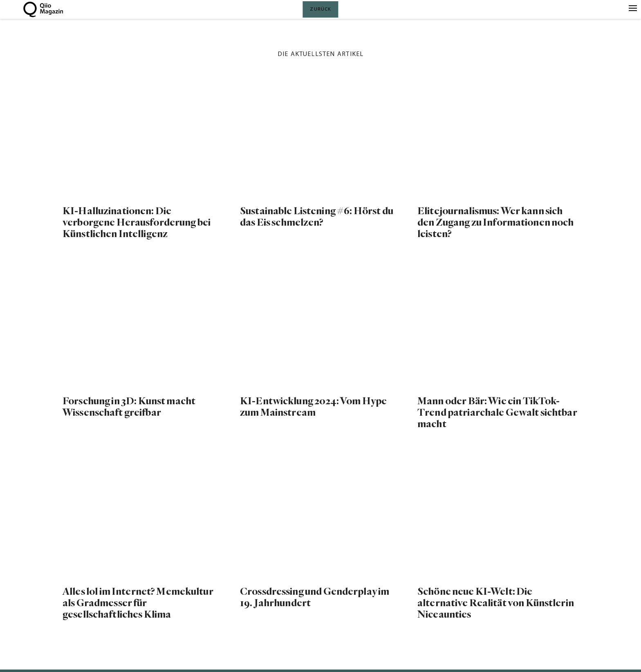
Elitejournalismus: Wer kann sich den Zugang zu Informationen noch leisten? (496, 223)
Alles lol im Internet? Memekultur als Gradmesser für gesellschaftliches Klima (138, 603)
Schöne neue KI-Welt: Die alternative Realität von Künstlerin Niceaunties (496, 603)
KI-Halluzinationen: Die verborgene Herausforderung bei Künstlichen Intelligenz (137, 223)
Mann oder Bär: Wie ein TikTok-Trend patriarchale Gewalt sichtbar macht (497, 413)
